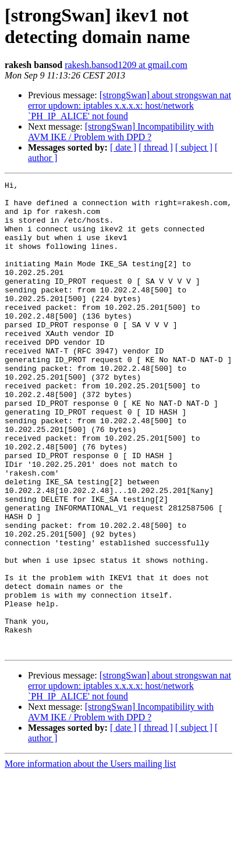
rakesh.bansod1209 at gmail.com (126, 65)
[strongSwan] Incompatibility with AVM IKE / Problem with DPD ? (121, 132)
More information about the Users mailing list (90, 858)
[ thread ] (156, 147)
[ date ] (123, 147)
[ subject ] (194, 147)
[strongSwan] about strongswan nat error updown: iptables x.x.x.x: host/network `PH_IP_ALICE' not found (130, 106)
